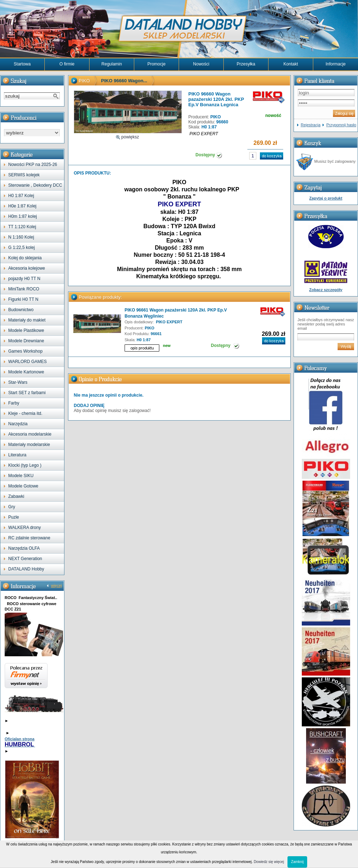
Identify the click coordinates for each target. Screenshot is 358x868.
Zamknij (297, 862)
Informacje (335, 64)
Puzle (14, 517)
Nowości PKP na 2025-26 (33, 165)
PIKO (84, 81)
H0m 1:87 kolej (23, 216)
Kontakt (291, 64)
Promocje (157, 64)
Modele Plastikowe (26, 330)
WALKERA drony (25, 528)
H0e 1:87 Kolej (22, 206)
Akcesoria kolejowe (27, 268)
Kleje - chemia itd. (25, 413)
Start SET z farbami (27, 393)
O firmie (67, 64)
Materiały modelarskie (29, 445)
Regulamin (112, 64)
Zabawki (16, 496)
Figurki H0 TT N (23, 299)
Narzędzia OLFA (24, 548)
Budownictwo (21, 310)
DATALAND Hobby (26, 569)
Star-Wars (18, 382)
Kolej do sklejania (25, 258)
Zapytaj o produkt (326, 198)
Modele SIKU (21, 476)
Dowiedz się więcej (269, 862)
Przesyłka (246, 64)
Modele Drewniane (26, 341)
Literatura (17, 455)
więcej (56, 585)
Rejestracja (311, 125)
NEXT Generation (25, 559)
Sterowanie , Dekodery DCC (35, 185)
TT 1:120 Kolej (22, 227)
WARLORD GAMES (28, 362)
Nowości (201, 64)
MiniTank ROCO (24, 289)
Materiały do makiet (27, 320)
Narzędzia (18, 424)
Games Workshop (25, 351)
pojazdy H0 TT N (24, 279)
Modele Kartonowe (26, 372)
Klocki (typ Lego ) (25, 465)
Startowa (22, 64)
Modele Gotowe (23, 486)
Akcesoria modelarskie (30, 434)
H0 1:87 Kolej (21, 196)
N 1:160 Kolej (21, 237)
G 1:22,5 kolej (21, 247)
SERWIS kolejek (24, 175)
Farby (14, 403)
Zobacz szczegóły (326, 290)
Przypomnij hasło (341, 125)
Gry (12, 507)
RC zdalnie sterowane (29, 538)
